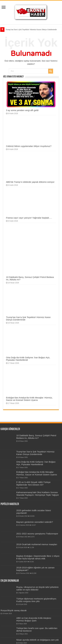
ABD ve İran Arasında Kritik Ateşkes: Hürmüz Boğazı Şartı (34, 619)
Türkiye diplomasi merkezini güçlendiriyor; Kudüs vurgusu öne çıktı (36, 600)
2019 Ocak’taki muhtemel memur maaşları (37, 544)
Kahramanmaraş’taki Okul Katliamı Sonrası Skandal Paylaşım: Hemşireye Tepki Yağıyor (37, 494)
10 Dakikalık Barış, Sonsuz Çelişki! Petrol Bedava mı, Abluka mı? (36, 437)
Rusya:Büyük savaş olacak (14, 610)
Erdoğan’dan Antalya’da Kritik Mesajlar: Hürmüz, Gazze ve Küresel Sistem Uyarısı (29, 399)
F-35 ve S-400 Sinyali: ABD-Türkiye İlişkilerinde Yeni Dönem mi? (33, 483)
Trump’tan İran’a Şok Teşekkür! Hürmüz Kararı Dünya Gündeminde (31, 29)
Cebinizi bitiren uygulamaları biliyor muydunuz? (29, 146)
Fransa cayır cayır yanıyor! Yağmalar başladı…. (29, 218)
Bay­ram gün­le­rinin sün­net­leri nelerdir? (35, 522)
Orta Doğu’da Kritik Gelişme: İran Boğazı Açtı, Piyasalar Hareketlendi (36, 463)
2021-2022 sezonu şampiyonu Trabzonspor (37, 534)
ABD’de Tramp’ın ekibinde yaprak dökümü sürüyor (30, 182)
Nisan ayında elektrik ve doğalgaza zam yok (37, 640)
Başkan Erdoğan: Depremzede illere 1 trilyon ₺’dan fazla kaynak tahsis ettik (38, 557)
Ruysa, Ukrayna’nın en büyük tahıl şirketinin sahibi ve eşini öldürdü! (37, 588)
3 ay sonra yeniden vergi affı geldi (22, 110)
